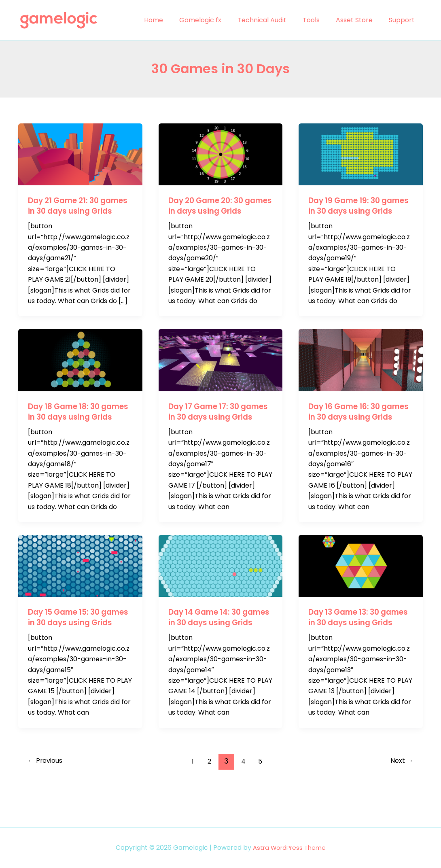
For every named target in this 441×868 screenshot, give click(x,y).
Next (400, 792)
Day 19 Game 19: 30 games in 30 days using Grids (357, 211)
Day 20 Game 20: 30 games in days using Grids (211, 211)
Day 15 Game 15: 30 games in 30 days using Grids (77, 643)
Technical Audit (273, 20)
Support (403, 20)
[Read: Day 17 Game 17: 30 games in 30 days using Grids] (221, 370)
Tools (319, 20)
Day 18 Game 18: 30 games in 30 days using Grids (77, 427)
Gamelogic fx (215, 20)
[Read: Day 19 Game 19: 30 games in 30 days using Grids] (361, 154)
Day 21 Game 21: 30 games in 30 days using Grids (77, 211)
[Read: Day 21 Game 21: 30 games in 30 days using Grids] (80, 154)
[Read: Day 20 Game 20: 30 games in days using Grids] (221, 154)
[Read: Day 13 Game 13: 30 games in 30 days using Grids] (361, 587)
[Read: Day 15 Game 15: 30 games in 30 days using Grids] (80, 587)
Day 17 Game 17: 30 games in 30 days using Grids (217, 427)
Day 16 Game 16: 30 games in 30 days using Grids (357, 427)
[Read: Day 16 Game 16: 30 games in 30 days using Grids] (361, 370)
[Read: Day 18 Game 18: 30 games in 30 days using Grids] (80, 370)
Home (171, 20)
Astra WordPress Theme (289, 848)
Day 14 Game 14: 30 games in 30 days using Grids (217, 643)
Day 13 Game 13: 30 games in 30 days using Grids (357, 643)
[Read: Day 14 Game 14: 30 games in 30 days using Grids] (221, 587)
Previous (48, 792)
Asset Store (359, 20)
